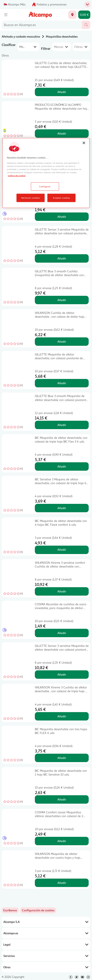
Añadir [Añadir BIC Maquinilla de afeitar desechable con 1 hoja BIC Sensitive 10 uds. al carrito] (62, 799)
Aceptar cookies (61, 198)
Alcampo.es (46, 933)
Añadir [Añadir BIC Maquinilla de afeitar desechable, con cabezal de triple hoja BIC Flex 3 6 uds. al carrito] (62, 466)
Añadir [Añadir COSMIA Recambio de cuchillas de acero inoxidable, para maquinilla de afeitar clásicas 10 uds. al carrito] (62, 633)
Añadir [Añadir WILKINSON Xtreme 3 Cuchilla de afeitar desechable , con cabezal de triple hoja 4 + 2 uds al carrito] (62, 716)
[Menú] (6, 15)
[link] (38, 910)
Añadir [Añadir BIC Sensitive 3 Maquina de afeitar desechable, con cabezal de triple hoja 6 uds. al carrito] (62, 508)
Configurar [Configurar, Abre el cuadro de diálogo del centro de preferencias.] (45, 186)
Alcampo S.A (46, 922)
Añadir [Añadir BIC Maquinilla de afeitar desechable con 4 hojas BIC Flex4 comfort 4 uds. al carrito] (62, 550)
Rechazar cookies (31, 198)
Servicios (46, 956)
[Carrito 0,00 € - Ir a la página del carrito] (84, 15)
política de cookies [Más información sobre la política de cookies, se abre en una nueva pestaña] (17, 176)
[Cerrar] (84, 143)
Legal (46, 945)
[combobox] (42, 25)
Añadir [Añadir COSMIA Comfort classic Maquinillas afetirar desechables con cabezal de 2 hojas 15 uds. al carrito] (62, 841)
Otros (46, 967)
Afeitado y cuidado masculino (21, 36)
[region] (46, 173)
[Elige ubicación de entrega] (72, 15)
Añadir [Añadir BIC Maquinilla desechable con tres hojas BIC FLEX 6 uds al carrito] (62, 758)
